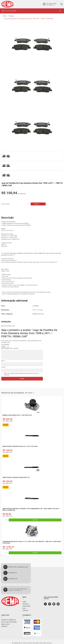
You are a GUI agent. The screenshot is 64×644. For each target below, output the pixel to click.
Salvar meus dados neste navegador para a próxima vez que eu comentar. (21, 373)
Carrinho (4, 624)
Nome (3, 360)
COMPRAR (38, 204)
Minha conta (5, 622)
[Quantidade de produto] (28, 204)
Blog (24, 606)
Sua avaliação (6, 344)
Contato (25, 608)
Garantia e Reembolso (9, 618)
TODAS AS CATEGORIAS (9, 11)
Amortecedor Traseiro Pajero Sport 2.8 (16, 475)
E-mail (3, 366)
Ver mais (6, 423)
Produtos (11, 16)
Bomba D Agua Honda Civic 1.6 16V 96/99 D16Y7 (17, 413)
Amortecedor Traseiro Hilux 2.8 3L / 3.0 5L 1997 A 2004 (20, 444)
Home (5, 16)
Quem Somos (27, 604)
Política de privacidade (9, 620)
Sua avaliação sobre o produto (10, 348)
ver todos (29, 391)
